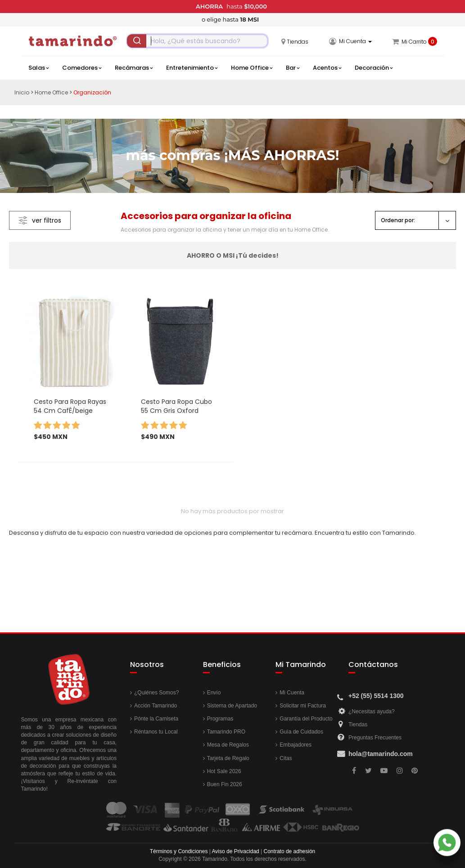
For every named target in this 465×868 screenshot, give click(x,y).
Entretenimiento (192, 68)
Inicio (22, 92)
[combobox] (197, 41)
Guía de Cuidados (301, 732)
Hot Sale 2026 (224, 771)
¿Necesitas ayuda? (372, 711)
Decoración (374, 68)
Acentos (327, 68)
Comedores (82, 68)
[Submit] (137, 41)
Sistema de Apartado (232, 706)
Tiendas (358, 725)
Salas (38, 68)
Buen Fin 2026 (225, 784)
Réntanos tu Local (156, 732)
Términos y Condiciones (179, 851)
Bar (293, 68)
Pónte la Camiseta (156, 719)
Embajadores (296, 745)
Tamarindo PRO (226, 732)
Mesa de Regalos (228, 745)
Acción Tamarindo (156, 706)
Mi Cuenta (292, 693)
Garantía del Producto (306, 719)
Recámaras (134, 68)
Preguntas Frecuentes (375, 738)
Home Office (252, 68)
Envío (214, 693)
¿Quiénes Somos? (156, 693)
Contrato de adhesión (290, 851)
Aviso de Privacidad (236, 851)
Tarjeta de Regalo (228, 758)
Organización (92, 92)
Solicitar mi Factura (303, 706)
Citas (286, 758)
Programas (220, 719)
